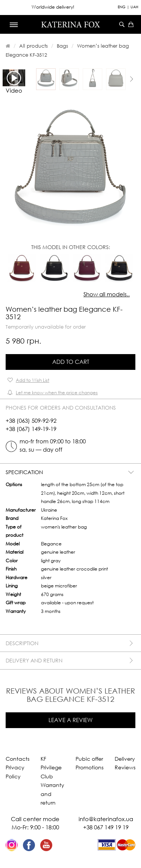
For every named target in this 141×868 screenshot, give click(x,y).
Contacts (17, 759)
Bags (62, 46)
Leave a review (70, 720)
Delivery (125, 759)
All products (33, 46)
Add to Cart (71, 362)
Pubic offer (89, 759)
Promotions (89, 767)
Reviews (125, 767)
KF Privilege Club (51, 767)
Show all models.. (107, 294)
